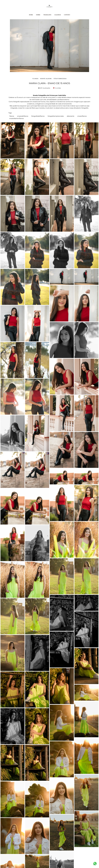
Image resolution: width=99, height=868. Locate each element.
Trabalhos (47, 15)
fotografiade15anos (38, 116)
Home (31, 15)
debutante (71, 116)
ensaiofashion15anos (17, 118)
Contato (67, 15)
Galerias (58, 15)
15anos (12, 116)
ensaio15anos (82, 116)
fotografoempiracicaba (56, 116)
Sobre (38, 15)
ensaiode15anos (23, 116)
